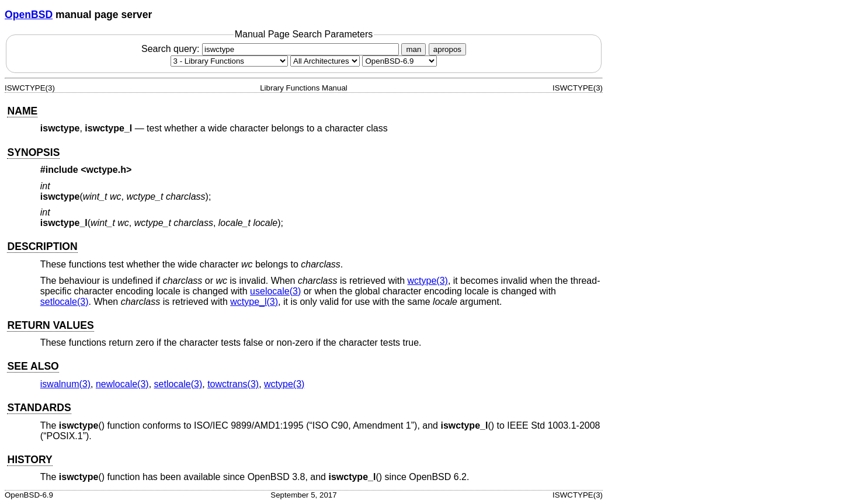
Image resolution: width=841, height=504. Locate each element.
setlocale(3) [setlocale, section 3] (65, 302)
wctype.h (106, 170)
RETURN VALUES (50, 325)
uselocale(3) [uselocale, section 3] (275, 291)
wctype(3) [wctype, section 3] (428, 281)
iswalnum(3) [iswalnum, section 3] (65, 384)
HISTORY (29, 460)
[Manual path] (399, 61)
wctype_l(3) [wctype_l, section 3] (254, 302)
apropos (447, 49)
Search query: (272, 49)
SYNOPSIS (33, 152)
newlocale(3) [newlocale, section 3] (122, 384)
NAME (22, 111)
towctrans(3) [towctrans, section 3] (233, 384)
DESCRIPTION (42, 246)
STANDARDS (39, 408)
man (413, 49)
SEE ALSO (33, 366)
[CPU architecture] (325, 61)
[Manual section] (229, 61)
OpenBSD (29, 15)
